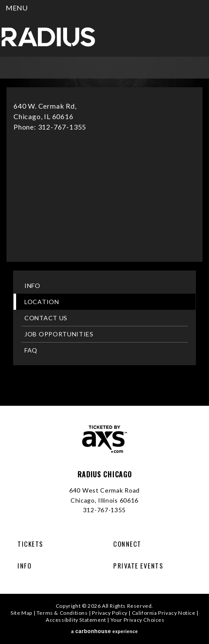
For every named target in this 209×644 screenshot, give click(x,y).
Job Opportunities (59, 334)
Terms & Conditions (62, 613)
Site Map (21, 613)
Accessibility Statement (76, 620)
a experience (104, 631)
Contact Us (46, 318)
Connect (127, 544)
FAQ (31, 350)
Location (42, 302)
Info (32, 286)
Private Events (138, 565)
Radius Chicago (48, 37)
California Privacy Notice (164, 613)
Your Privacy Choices (138, 620)
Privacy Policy (110, 613)
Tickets (30, 544)
